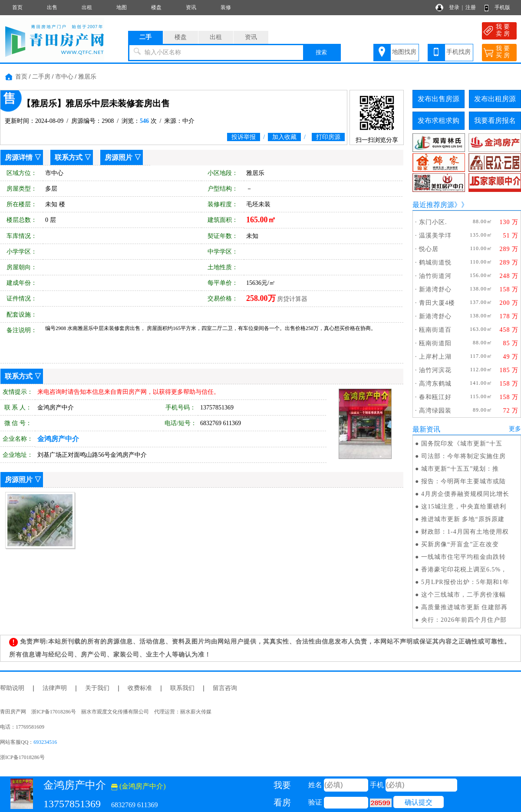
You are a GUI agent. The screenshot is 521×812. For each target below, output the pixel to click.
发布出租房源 (495, 99)
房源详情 (19, 157)
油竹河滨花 (435, 370)
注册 (471, 7)
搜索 (321, 52)
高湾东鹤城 (435, 384)
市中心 (64, 77)
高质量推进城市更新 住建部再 (465, 607)
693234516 (45, 742)
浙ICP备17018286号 (22, 757)
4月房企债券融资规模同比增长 (465, 494)
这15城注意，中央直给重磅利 (464, 507)
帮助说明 (12, 688)
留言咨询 (225, 688)
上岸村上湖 (435, 357)
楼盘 (156, 7)
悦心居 (429, 249)
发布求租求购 (439, 120)
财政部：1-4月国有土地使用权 (465, 532)
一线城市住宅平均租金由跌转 (463, 557)
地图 (122, 7)
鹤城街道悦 (435, 262)
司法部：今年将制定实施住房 (463, 456)
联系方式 (69, 157)
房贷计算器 (292, 299)
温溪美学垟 (435, 236)
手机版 (502, 7)
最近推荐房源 (433, 205)
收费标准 (140, 688)
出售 (52, 7)
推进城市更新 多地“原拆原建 (463, 519)
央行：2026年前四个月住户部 (464, 620)
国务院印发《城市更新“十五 (462, 444)
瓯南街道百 (435, 330)
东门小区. (433, 222)
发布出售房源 (439, 99)
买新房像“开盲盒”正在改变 (460, 544)
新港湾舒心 (435, 289)
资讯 (191, 7)
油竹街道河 (435, 276)
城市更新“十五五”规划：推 (460, 469)
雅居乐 (87, 77)
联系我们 (182, 688)
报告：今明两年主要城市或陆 (463, 481)
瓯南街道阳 (435, 343)
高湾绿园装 (435, 411)
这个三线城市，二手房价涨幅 (463, 595)
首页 (17, 7)
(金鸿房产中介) (138, 786)
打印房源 (328, 137)
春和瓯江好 (435, 397)
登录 (454, 7)
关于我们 (97, 688)
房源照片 (119, 157)
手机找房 (458, 52)
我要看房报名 (495, 120)
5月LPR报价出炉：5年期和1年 (465, 582)
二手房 (41, 77)
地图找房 (404, 52)
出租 (87, 7)
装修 (226, 7)
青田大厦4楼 (437, 303)
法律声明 (55, 688)
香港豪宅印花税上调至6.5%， (464, 569)
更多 (515, 429)
